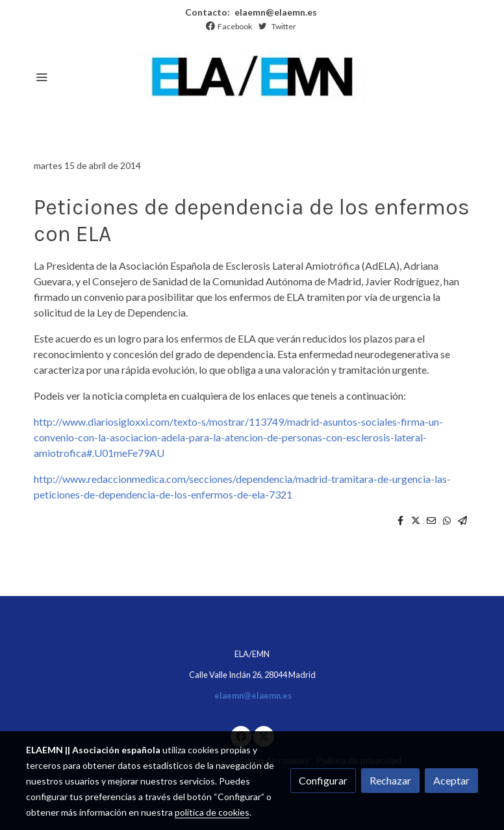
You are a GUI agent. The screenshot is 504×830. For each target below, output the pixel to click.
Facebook (235, 26)
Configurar (323, 780)
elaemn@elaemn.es (275, 12)
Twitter (284, 26)
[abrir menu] (42, 77)
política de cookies (212, 812)
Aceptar (451, 780)
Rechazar (390, 780)
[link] (252, 76)
